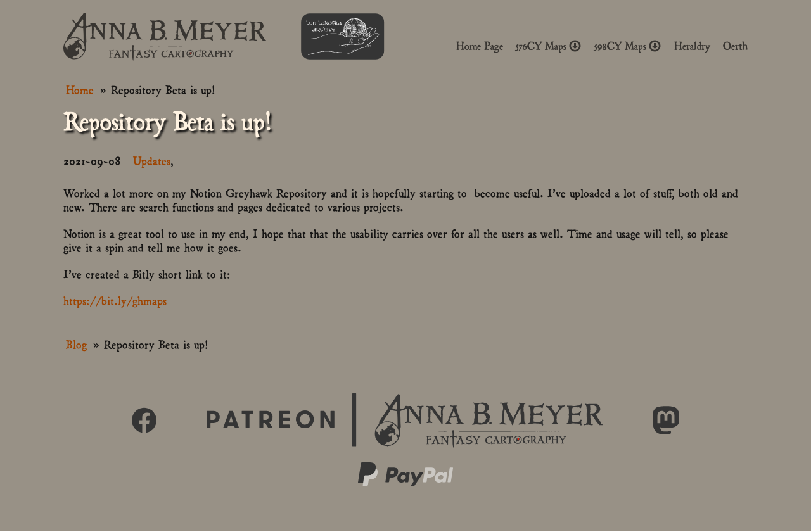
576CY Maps (549, 46)
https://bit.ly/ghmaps (115, 300)
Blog (76, 344)
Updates (152, 160)
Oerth (735, 46)
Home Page (480, 46)
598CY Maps (628, 46)
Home (80, 89)
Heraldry (692, 46)
